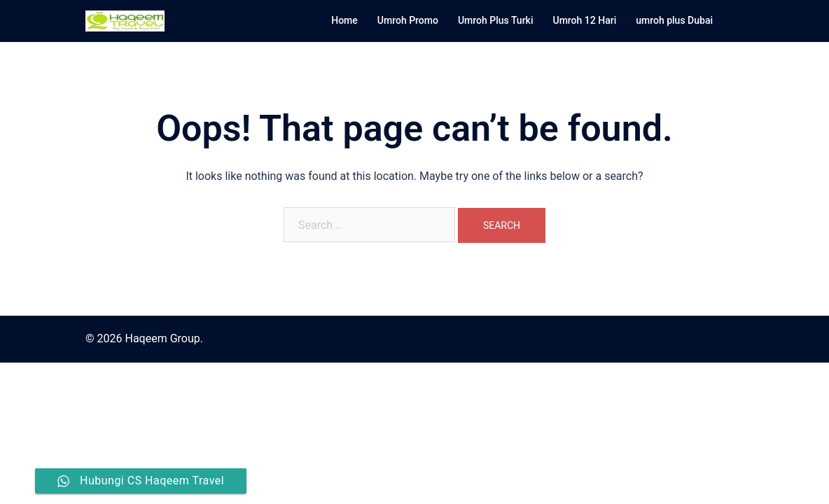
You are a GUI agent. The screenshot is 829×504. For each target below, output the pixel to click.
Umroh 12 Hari (584, 20)
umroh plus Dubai (674, 20)
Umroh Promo (408, 20)
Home (344, 20)
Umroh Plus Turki (496, 20)
